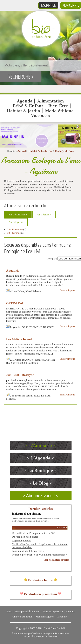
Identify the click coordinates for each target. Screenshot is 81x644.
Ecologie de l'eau (65, 151)
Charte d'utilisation (23, 617)
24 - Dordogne (15, 229)
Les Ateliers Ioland (19, 339)
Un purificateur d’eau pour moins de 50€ (33, 533)
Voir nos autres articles (56, 560)
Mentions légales (45, 617)
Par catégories (16, 222)
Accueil (22, 151)
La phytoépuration (22, 541)
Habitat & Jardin (24, 111)
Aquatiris (13, 270)
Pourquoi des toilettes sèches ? (28, 551)
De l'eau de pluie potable (25, 537)
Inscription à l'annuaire (27, 611)
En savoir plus (67, 290)
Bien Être (58, 106)
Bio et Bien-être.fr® (54, 628)
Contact (70, 611)
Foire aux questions (53, 611)
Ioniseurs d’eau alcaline (27, 514)
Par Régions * (44, 215)
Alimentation (51, 101)
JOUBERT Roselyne (20, 375)
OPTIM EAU (15, 303)
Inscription (48, 5)
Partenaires (63, 617)
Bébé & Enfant (28, 106)
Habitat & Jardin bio (40, 151)
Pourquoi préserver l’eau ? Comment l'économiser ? (39, 555)
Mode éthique (59, 111)
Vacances (40, 116)
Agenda (25, 101)
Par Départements (18, 215)
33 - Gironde (14, 233)
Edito (9, 611)
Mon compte (71, 5)
